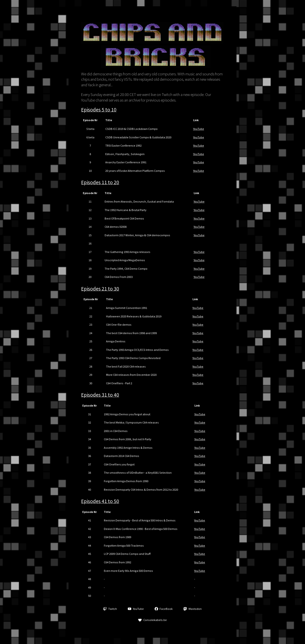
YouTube (199, 129)
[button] (110, 609)
